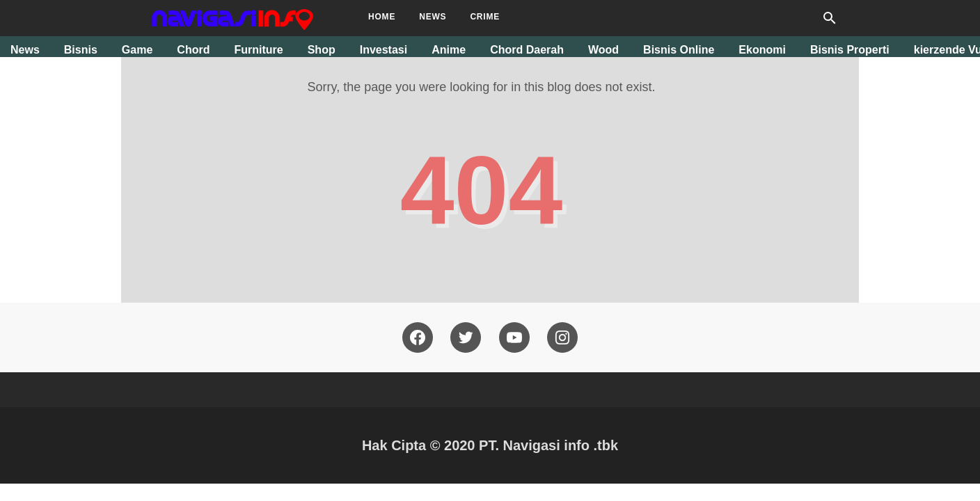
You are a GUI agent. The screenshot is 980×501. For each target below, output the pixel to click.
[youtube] (514, 337)
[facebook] (418, 337)
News (433, 17)
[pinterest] (562, 337)
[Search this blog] (830, 18)
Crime (485, 17)
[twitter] (466, 337)
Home (382, 17)
